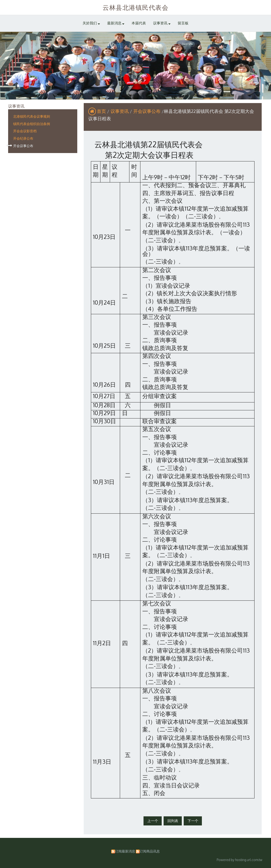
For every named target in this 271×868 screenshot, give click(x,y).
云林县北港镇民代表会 (135, 7)
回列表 (173, 821)
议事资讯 (120, 111)
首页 (101, 111)
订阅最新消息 (125, 851)
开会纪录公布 (23, 138)
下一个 (193, 821)
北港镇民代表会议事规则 (32, 116)
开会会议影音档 (25, 131)
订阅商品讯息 (150, 851)
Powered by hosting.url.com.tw (240, 860)
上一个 (153, 821)
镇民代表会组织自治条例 (32, 124)
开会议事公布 (23, 146)
